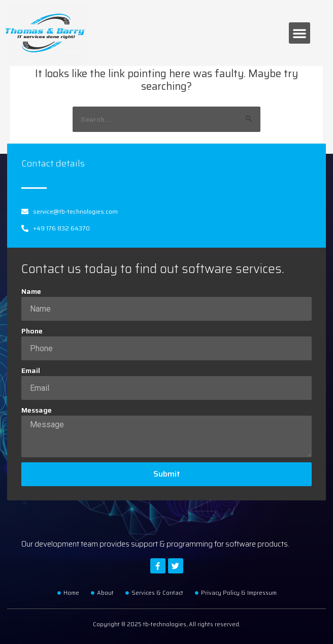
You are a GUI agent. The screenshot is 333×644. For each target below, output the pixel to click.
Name (31, 292)
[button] (299, 33)
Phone (32, 331)
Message (37, 410)
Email (31, 371)
